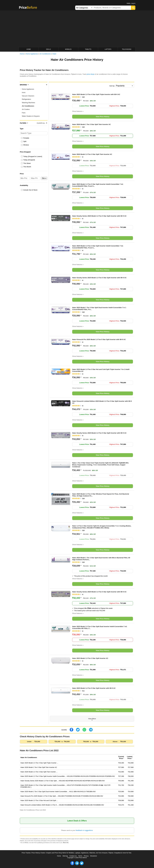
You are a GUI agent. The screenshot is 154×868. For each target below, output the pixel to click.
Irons (24, 92)
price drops (91, 74)
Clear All (41, 123)
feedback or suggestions (84, 830)
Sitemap (65, 856)
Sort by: (112, 86)
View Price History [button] (103, 117)
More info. (66, 843)
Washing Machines (28, 103)
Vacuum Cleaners (28, 96)
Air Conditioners (28, 106)
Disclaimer (94, 856)
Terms (80, 856)
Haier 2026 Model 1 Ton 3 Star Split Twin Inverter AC (91, 124)
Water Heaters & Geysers (31, 116)
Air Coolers (26, 109)
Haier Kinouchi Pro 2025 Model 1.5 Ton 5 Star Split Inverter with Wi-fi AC (99, 339)
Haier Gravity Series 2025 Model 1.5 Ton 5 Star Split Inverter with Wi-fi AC (99, 216)
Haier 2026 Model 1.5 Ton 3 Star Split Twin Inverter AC (92, 154)
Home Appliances (28, 89)
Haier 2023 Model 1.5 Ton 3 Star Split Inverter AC (90, 658)
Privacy (86, 856)
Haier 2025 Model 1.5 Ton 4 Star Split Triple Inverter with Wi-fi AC (96, 94)
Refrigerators (26, 99)
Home (59, 856)
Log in (133, 3)
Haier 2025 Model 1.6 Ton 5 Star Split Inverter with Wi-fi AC (94, 688)
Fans (24, 113)
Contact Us (73, 856)
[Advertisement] (77, 29)
